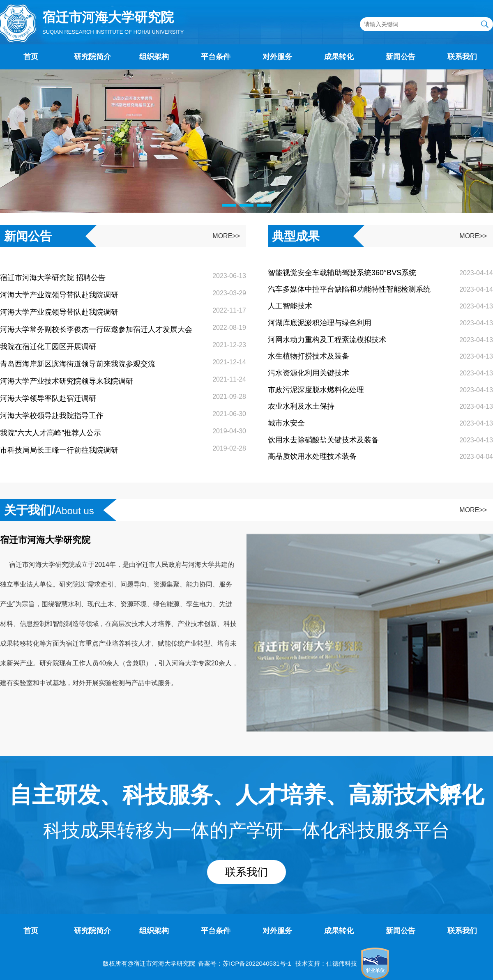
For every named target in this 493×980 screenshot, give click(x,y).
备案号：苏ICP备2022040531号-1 (245, 963)
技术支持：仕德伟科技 (326, 963)
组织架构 (154, 57)
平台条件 (216, 57)
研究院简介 (92, 57)
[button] (229, 205)
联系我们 (462, 57)
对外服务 (277, 57)
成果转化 (339, 57)
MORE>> (226, 236)
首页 (31, 57)
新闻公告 (401, 57)
